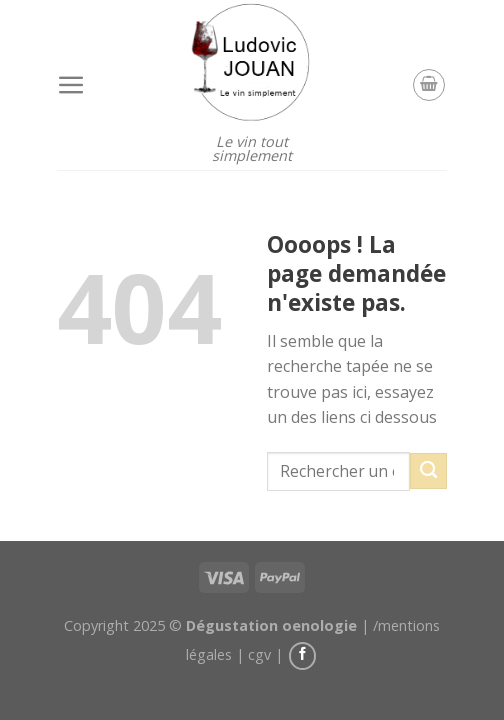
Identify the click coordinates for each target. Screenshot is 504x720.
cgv (259, 654)
